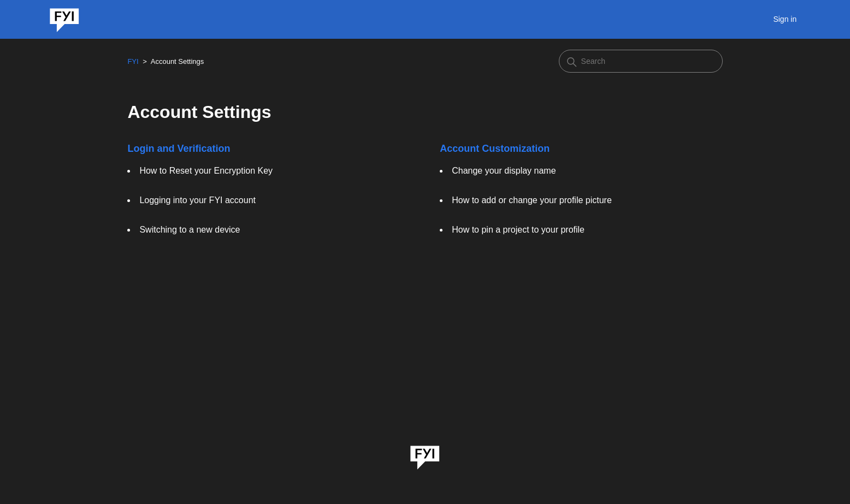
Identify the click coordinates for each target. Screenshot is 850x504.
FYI (133, 61)
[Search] (641, 61)
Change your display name (504, 171)
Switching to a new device (190, 230)
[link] (425, 454)
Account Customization (495, 149)
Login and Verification (179, 149)
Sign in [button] (785, 19)
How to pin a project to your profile (518, 230)
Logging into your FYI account (197, 200)
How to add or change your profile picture (532, 200)
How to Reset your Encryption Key (206, 171)
